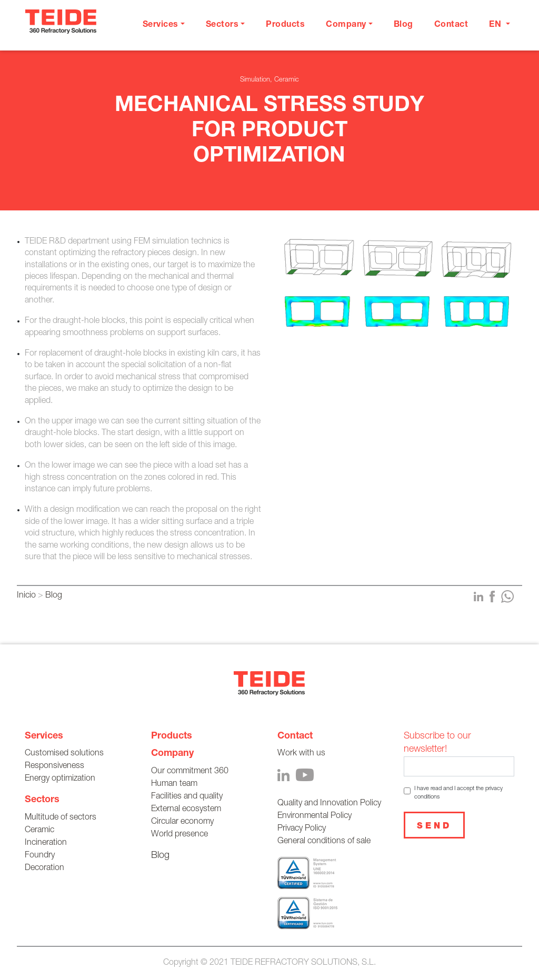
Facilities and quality (187, 797)
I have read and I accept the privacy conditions (458, 793)
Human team (174, 784)
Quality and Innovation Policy (329, 804)
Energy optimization (60, 779)
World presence (179, 835)
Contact (451, 25)
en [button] (496, 25)
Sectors (42, 800)
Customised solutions (64, 754)
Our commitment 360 (190, 772)
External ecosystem (186, 810)
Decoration (44, 868)
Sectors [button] (222, 25)
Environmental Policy (315, 816)
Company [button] (346, 25)
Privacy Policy (302, 829)
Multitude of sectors (61, 818)
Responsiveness (54, 766)
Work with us (301, 754)
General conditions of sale (324, 842)
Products (285, 25)
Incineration (46, 843)
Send (434, 827)
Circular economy (182, 822)
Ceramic (39, 831)
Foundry (40, 856)
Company (172, 754)
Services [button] (161, 25)
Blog (403, 25)
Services (44, 736)
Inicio (26, 596)
